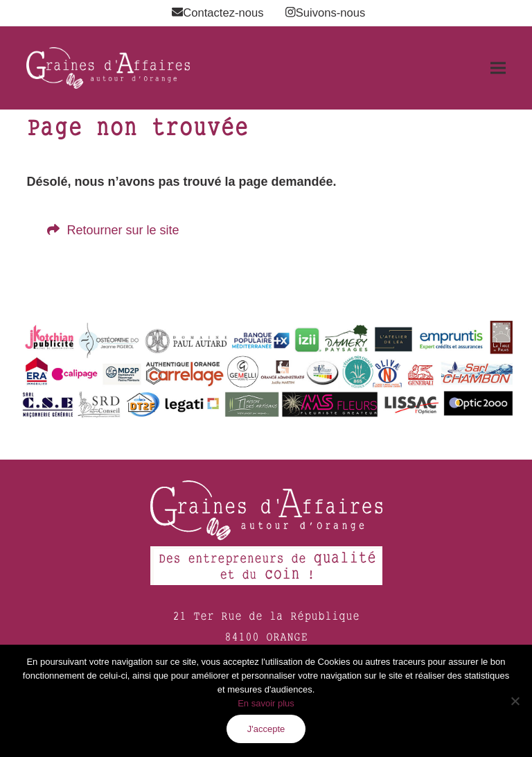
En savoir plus (266, 703)
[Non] (515, 701)
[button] (498, 68)
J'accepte (266, 729)
